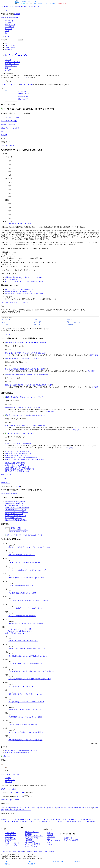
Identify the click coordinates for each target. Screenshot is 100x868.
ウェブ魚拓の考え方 (57, 861)
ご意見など (31, 864)
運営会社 (8, 864)
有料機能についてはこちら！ (29, 1)
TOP (6, 861)
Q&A (29, 861)
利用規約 (77, 861)
